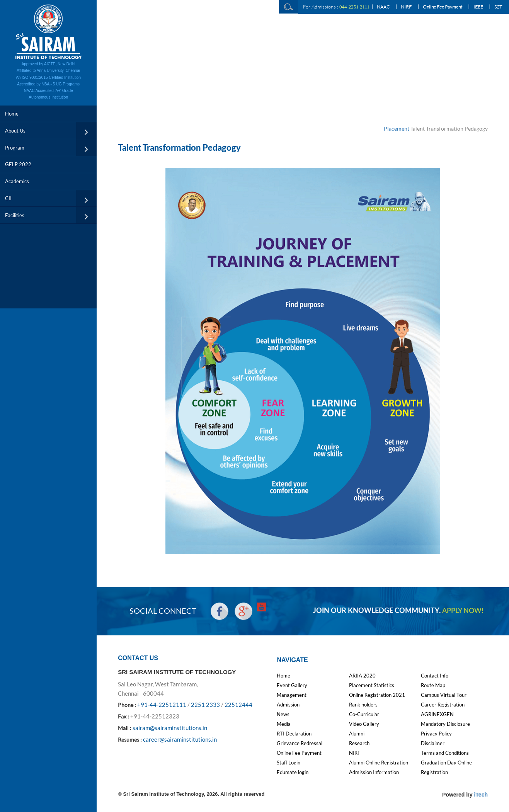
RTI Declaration (294, 734)
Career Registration (443, 705)
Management (292, 695)
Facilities (15, 215)
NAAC (383, 7)
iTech (481, 795)
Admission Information (374, 772)
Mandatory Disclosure (445, 724)
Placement (397, 129)
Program (15, 148)
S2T (498, 7)
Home (12, 114)
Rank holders (363, 705)
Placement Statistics (372, 685)
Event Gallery (292, 685)
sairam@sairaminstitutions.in (170, 728)
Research (359, 743)
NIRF (406, 7)
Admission (288, 705)
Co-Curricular (364, 714)
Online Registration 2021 (377, 695)
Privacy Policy (436, 734)
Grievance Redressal (300, 743)
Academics (17, 181)
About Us (15, 131)
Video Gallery (364, 724)
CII (8, 198)
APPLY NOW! (463, 611)
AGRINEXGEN (437, 714)
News (283, 714)
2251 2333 (205, 705)
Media (284, 724)
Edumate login (293, 772)
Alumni (357, 734)
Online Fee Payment (443, 7)
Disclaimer (433, 743)
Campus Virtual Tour (444, 695)
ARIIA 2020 (362, 676)
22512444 (238, 705)
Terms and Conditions (445, 753)
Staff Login (289, 763)
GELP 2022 (18, 164)
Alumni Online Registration (379, 763)
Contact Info (435, 676)
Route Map (433, 685)
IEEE (478, 7)
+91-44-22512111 (162, 705)
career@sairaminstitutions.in (180, 739)
